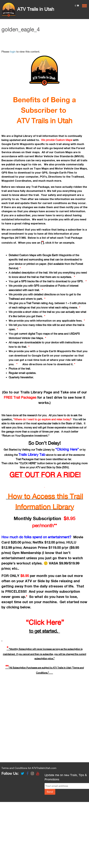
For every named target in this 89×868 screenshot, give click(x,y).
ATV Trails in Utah (28, 9)
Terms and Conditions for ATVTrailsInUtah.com (29, 768)
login (13, 52)
